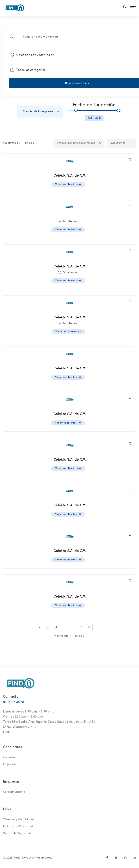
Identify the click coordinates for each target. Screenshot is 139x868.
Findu (7, 734)
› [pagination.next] (114, 627)
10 (106, 627)
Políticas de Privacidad (18, 828)
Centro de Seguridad (17, 835)
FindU (17, 858)
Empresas (10, 766)
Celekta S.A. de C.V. (70, 176)
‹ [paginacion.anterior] (23, 627)
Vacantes (9, 759)
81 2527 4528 (14, 704)
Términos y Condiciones (19, 821)
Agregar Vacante (14, 794)
